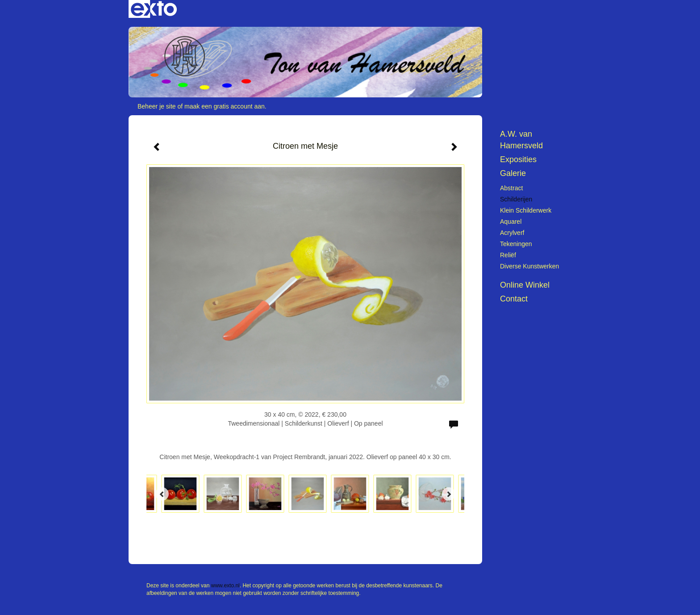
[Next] (449, 494)
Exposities (518, 159)
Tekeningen (516, 244)
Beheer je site (157, 106)
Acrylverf (512, 233)
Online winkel (525, 285)
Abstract (511, 188)
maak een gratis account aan (225, 106)
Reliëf (508, 255)
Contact (514, 299)
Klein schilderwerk (526, 210)
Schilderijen (516, 199)
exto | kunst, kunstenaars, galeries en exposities (154, 9)
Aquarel (511, 222)
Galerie (513, 173)
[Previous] (162, 494)
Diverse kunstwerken (529, 266)
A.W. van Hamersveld (521, 140)
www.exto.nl (225, 586)
